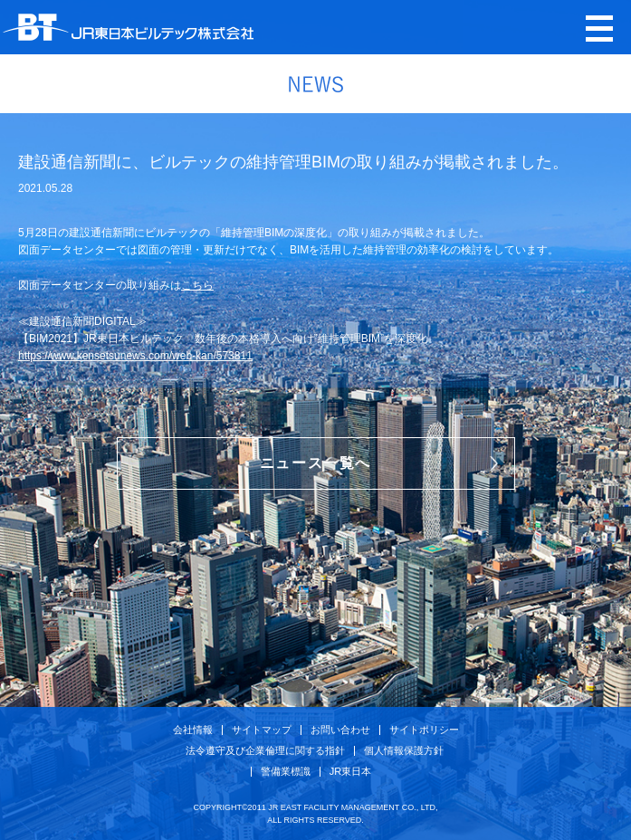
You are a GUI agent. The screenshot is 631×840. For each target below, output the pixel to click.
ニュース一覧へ (315, 463)
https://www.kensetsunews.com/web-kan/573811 (135, 356)
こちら (197, 285)
